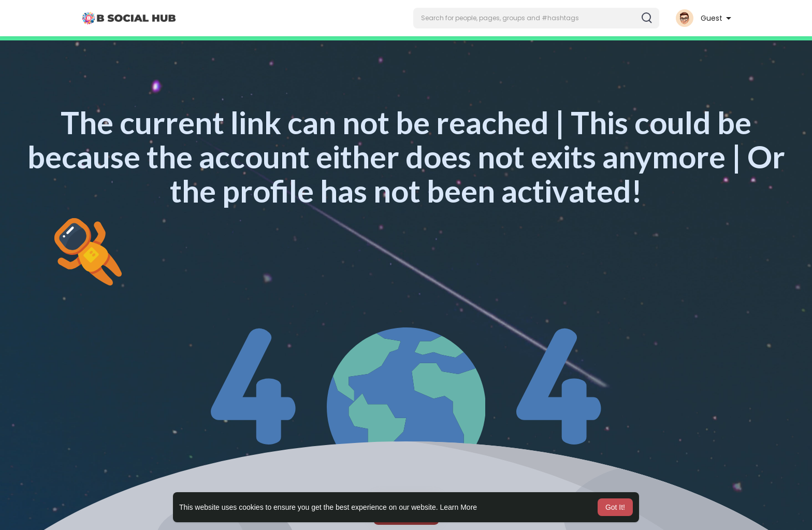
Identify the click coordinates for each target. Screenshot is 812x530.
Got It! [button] (615, 507)
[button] (536, 18)
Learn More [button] (459, 507)
